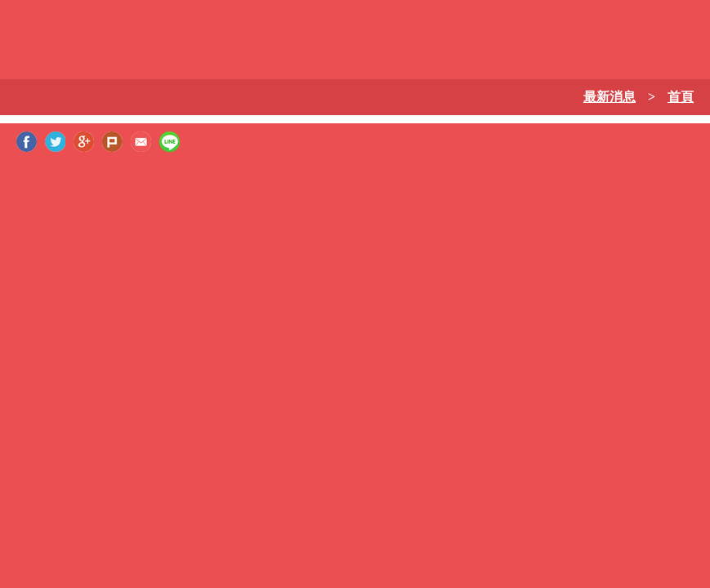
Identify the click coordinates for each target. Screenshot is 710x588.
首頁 (681, 97)
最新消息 (610, 97)
